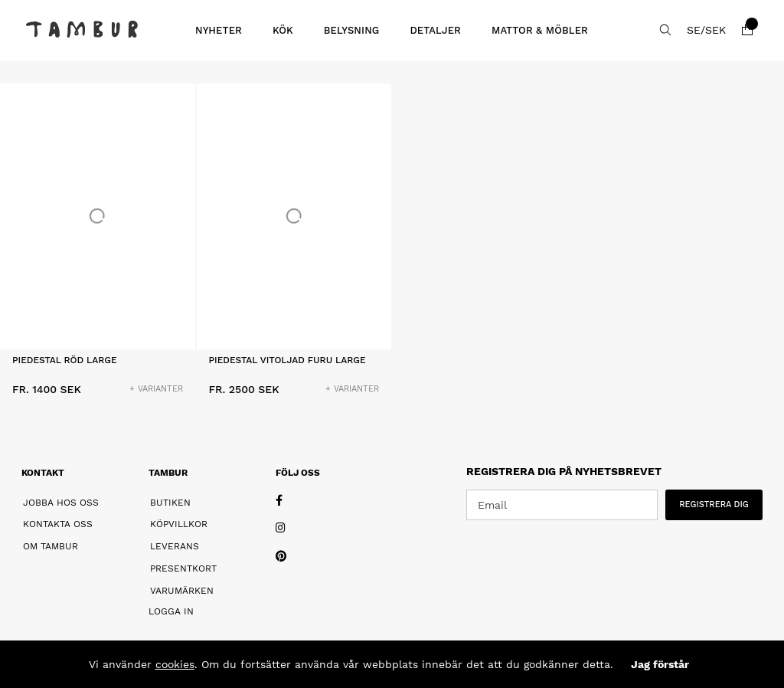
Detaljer (435, 30)
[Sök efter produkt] (665, 30)
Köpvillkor (179, 524)
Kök (283, 30)
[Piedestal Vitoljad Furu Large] (294, 216)
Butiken (170, 503)
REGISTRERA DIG (714, 505)
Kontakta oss (58, 524)
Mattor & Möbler (540, 30)
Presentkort (183, 568)
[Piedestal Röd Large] (98, 216)
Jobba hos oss (61, 503)
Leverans (175, 546)
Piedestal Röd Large (65, 360)
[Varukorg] (747, 30)
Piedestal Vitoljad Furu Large (287, 360)
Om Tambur (51, 546)
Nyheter (219, 30)
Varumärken (182, 591)
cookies (175, 664)
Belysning (352, 30)
